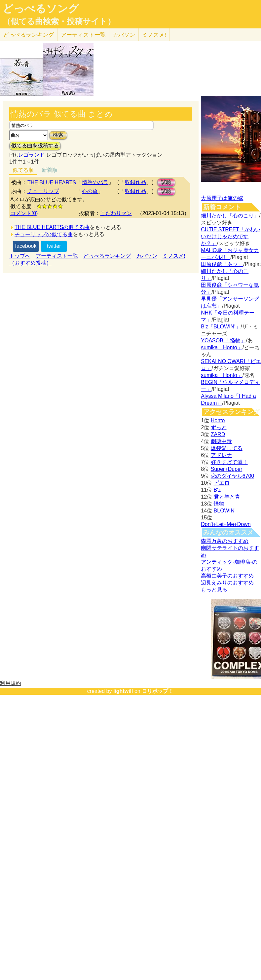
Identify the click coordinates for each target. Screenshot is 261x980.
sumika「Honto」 (222, 347)
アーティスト (83, 35)
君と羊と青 (227, 497)
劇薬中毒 (221, 441)
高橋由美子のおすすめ (227, 576)
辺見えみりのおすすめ (227, 583)
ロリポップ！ (158, 691)
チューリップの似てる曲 (44, 234)
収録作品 (135, 182)
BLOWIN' (225, 511)
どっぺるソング (41, 9)
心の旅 (90, 191)
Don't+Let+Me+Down (226, 524)
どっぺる (29, 35)
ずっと (219, 427)
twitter (54, 246)
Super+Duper (227, 469)
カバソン (124, 35)
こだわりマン (116, 213)
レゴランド (31, 155)
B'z (217, 490)
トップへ (20, 256)
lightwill (123, 691)
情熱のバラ (95, 182)
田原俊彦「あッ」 (222, 264)
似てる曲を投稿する (35, 146)
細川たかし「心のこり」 (230, 216)
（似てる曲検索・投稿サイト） (59, 21)
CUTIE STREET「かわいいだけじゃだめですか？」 (231, 236)
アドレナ (221, 455)
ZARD (218, 434)
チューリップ (43, 191)
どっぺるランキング (107, 256)
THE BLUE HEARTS (52, 183)
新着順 (50, 170)
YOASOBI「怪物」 (223, 340)
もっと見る (214, 590)
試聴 (166, 182)
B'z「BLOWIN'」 (221, 327)
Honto (218, 420)
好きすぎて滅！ (229, 462)
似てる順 (23, 170)
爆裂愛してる (227, 448)
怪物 (219, 504)
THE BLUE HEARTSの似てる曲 (52, 227)
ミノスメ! (154, 35)
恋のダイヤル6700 (233, 476)
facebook (26, 246)
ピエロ (222, 483)
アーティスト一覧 (57, 256)
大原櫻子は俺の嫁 (222, 198)
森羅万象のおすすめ (225, 541)
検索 (58, 135)
